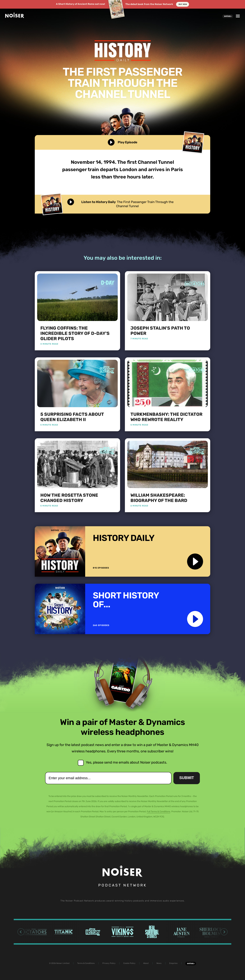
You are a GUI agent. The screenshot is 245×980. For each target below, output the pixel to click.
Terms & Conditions (86, 963)
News (159, 963)
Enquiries (173, 963)
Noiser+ (228, 16)
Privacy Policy (109, 963)
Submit (187, 778)
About (146, 963)
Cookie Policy (129, 963)
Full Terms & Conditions (158, 812)
